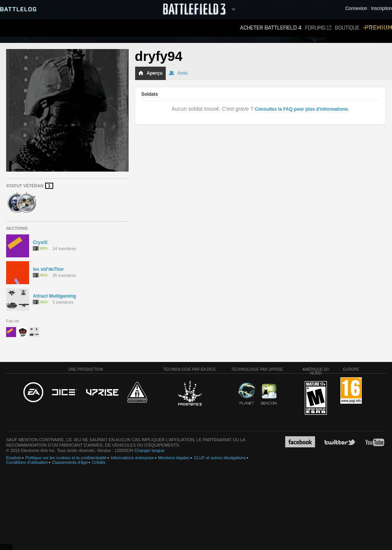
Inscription (381, 9)
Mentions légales (174, 458)
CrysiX (40, 242)
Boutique (347, 28)
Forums (318, 28)
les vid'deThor (48, 269)
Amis (178, 73)
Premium (378, 28)
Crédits (99, 462)
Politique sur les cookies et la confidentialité (66, 458)
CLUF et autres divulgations (220, 458)
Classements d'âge (70, 462)
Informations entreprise (132, 458)
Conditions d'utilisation (27, 462)
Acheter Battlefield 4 (271, 28)
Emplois (14, 458)
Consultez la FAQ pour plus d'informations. (302, 109)
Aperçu (150, 73)
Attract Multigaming (55, 296)
